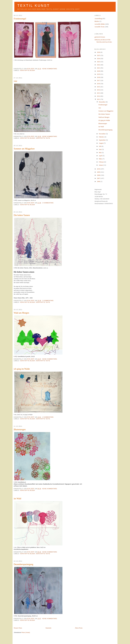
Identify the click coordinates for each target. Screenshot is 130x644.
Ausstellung (98, 18)
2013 (99, 93)
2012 (99, 96)
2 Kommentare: (48, 203)
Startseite (48, 628)
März (101, 159)
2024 (99, 59)
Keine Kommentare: (50, 69)
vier (15, 81)
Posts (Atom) (26, 632)
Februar (102, 162)
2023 (99, 62)
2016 (99, 84)
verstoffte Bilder (27, 70)
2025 (99, 55)
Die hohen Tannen (22, 215)
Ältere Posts (79, 628)
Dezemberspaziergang (23, 564)
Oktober (102, 137)
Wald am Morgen (21, 313)
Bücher (97, 21)
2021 (99, 68)
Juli (100, 146)
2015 (99, 87)
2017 (99, 80)
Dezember (102, 102)
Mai (100, 153)
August (101, 143)
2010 (99, 169)
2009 (99, 172)
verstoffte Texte (43, 138)
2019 (99, 74)
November (102, 134)
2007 (99, 178)
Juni (100, 149)
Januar (101, 165)
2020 (99, 71)
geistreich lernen (100, 37)
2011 (99, 99)
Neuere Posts (18, 628)
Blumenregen (20, 429)
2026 (99, 52)
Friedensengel (20, 19)
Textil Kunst (34, 6)
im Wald (17, 499)
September (102, 140)
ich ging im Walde (22, 369)
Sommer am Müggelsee (24, 149)
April (101, 156)
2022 (99, 65)
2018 (99, 77)
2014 (99, 90)
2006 (99, 181)
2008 (99, 175)
